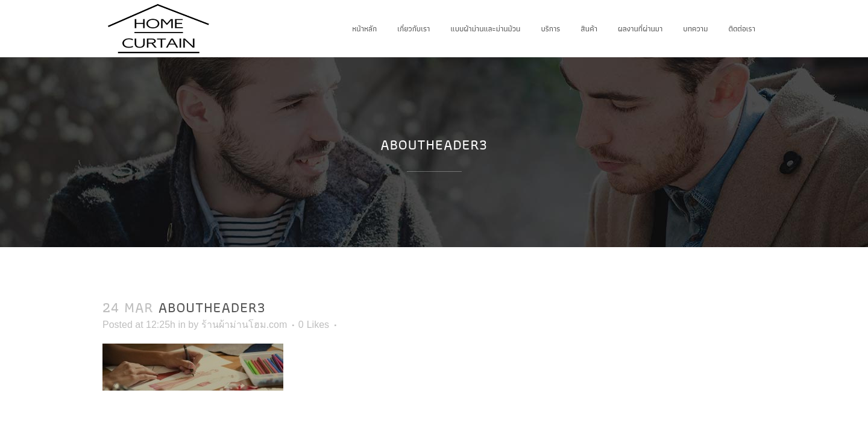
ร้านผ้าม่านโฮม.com (244, 325)
